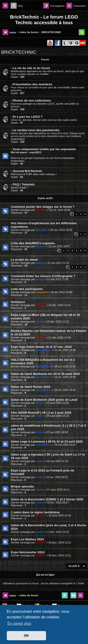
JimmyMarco (44, 350)
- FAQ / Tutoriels (23, 184)
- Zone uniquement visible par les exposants (43, 149)
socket (40, 322)
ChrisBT (41, 305)
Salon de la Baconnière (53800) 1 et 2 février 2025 (47, 499)
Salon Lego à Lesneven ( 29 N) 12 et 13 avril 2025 (47, 442)
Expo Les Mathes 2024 (27, 539)
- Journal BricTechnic (27, 171)
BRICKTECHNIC (19, 52)
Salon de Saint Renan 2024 (31, 387)
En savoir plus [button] (19, 623)
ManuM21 (42, 230)
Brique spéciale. (23, 486)
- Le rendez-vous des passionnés (35, 130)
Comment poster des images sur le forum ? (43, 207)
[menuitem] (17, 6)
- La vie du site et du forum (31, 68)
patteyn (40, 263)
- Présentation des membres (32, 84)
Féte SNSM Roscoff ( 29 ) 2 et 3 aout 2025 (41, 413)
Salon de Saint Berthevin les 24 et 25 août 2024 (45, 374)
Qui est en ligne (45, 575)
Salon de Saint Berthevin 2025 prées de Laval (44, 400)
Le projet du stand (24, 260)
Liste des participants (27, 289)
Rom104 (41, 246)
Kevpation (42, 292)
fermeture (18, 302)
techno (40, 279)
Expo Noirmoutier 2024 (28, 552)
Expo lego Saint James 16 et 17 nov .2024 (41, 347)
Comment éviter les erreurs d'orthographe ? (43, 276)
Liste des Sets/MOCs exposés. (33, 243)
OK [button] (27, 636)
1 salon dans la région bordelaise (35, 512)
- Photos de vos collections (31, 100)
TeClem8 (41, 210)
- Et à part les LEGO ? (27, 117)
